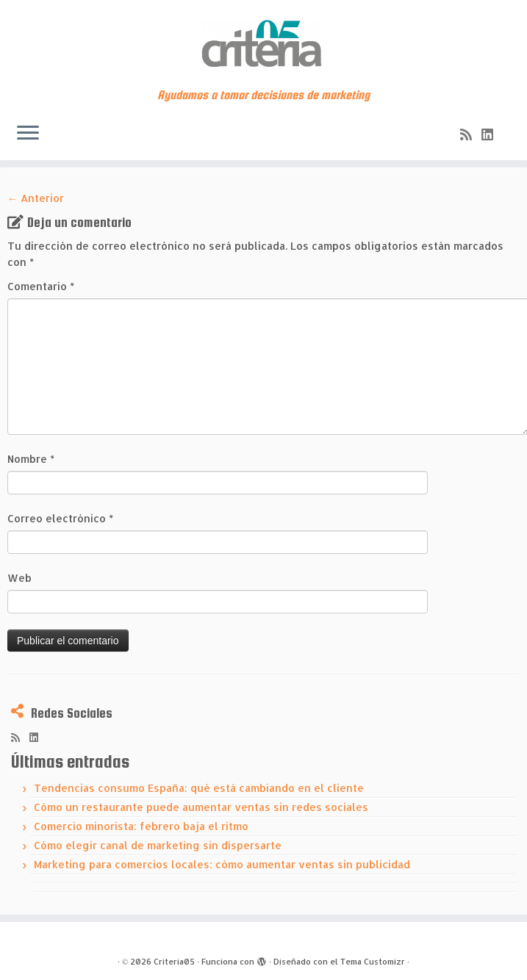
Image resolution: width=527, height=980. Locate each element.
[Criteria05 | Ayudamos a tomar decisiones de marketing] (263, 44)
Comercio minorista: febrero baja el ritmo (141, 826)
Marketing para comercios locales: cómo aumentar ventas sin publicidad (222, 864)
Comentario (41, 286)
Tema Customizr (373, 962)
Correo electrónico (60, 518)
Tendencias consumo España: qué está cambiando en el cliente (199, 788)
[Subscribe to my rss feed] (471, 134)
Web (19, 578)
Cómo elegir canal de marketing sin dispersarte (158, 845)
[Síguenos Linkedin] (492, 134)
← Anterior (36, 198)
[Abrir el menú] (28, 134)
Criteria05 (174, 962)
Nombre (31, 459)
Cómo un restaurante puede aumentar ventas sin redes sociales (201, 807)
